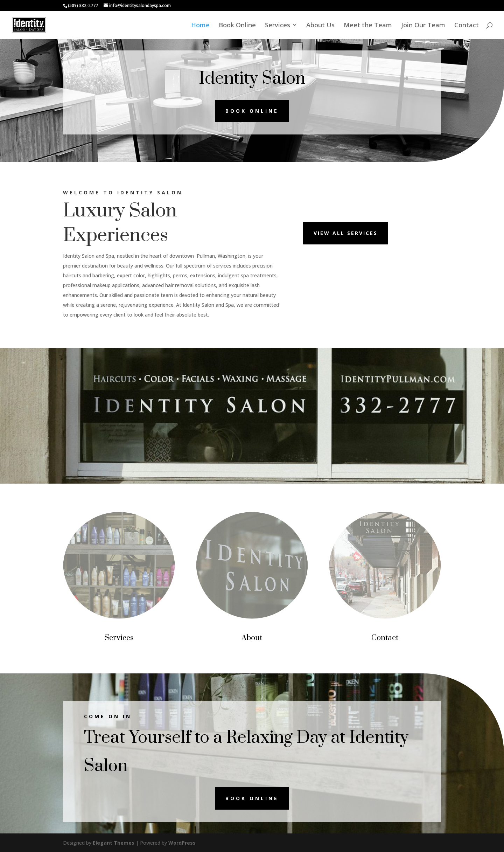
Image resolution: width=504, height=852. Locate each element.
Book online (252, 111)
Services (278, 26)
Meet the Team (368, 26)
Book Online (237, 26)
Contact (467, 26)
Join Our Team (423, 26)
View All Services (346, 233)
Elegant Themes (114, 843)
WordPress (182, 843)
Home (200, 26)
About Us (320, 26)
